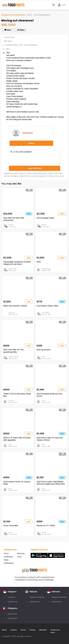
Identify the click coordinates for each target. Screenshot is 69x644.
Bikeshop (21, 553)
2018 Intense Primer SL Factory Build (17, 483)
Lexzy (43, 401)
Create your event (55, 631)
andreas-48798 (13, 357)
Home (6, 553)
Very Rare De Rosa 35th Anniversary (14, 219)
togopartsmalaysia (37, 597)
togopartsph (12, 614)
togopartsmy (34, 602)
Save (8, 30)
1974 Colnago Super (45, 218)
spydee (11, 225)
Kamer (11, 532)
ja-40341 (11, 401)
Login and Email (34, 168)
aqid (43, 357)
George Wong (46, 269)
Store (19, 557)
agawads (12, 313)
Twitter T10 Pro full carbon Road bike (17, 395)
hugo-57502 (12, 269)
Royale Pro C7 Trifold (46, 525)
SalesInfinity (28, 133)
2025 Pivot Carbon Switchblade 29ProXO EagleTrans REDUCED (51, 483)
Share (21, 30)
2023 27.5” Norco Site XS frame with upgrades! (17, 439)
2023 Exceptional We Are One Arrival (49, 395)
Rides (6, 560)
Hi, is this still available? (35, 157)
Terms (23, 630)
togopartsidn (57, 602)
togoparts (11, 597)
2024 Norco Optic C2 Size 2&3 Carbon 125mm (50, 439)
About (4, 630)
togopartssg (12, 602)
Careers (14, 630)
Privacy (32, 630)
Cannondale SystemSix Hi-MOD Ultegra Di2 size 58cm (17, 263)
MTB (39, 262)
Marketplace (9, 563)
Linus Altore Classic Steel (47, 306)
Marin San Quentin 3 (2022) (15, 306)
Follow (31, 143)
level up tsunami (44, 350)
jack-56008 (45, 313)
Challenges (8, 557)
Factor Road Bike (11, 525)
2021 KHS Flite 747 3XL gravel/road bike (14, 351)
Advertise (43, 630)
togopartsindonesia (59, 597)
